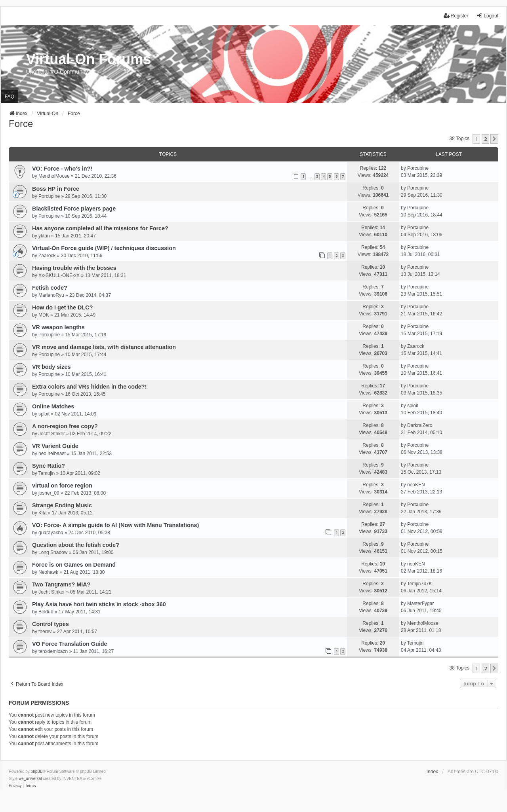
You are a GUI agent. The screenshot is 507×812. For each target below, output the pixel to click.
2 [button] (485, 139)
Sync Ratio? (49, 466)
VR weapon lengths (58, 327)
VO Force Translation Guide (70, 644)
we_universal (30, 779)
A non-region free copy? (65, 426)
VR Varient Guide (55, 446)
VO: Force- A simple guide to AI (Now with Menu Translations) (115, 525)
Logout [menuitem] (487, 16)
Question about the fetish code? (76, 545)
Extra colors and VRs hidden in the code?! (89, 387)
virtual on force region (62, 486)
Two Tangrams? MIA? (61, 584)
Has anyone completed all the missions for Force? (100, 228)
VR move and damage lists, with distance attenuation (104, 347)
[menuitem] (15, 786)
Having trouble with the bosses (74, 268)
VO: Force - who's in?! (62, 169)
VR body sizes (51, 367)
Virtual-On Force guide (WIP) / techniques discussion (104, 248)
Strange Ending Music (62, 505)
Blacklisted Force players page (74, 209)
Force (21, 124)
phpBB (37, 771)
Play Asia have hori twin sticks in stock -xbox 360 (99, 604)
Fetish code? (50, 288)
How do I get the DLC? (62, 307)
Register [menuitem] (456, 16)
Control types (51, 624)
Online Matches (53, 406)
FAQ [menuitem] (10, 97)
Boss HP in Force (56, 189)
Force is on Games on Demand (74, 565)
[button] (494, 139)
